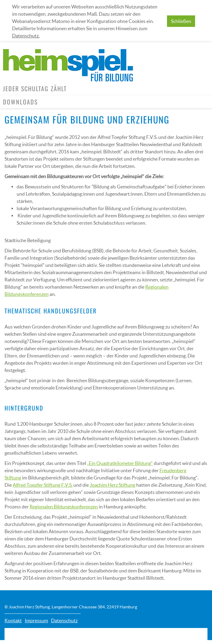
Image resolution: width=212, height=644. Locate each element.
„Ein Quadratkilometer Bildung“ (120, 463)
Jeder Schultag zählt (35, 88)
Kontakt (13, 620)
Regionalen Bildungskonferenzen (64, 507)
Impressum (36, 620)
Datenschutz (64, 620)
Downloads (20, 102)
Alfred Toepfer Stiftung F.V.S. (43, 485)
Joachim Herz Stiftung (112, 485)
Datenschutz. (26, 36)
